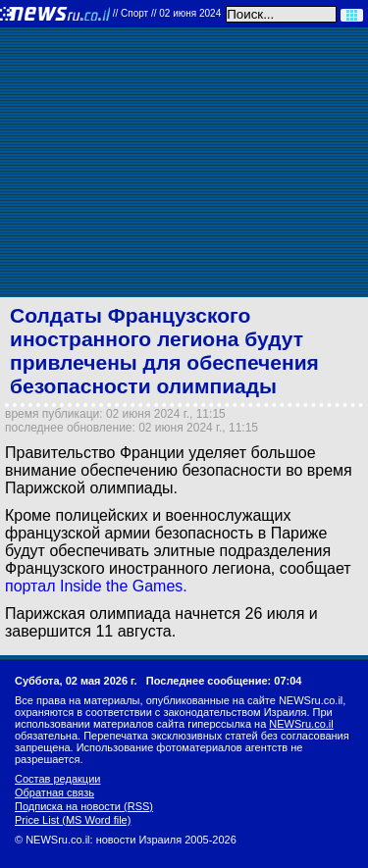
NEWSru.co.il (301, 724)
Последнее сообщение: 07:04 (224, 681)
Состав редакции (57, 779)
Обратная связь (54, 792)
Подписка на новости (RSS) (84, 806)
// (167, 13)
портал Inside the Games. (96, 586)
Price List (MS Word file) (73, 820)
